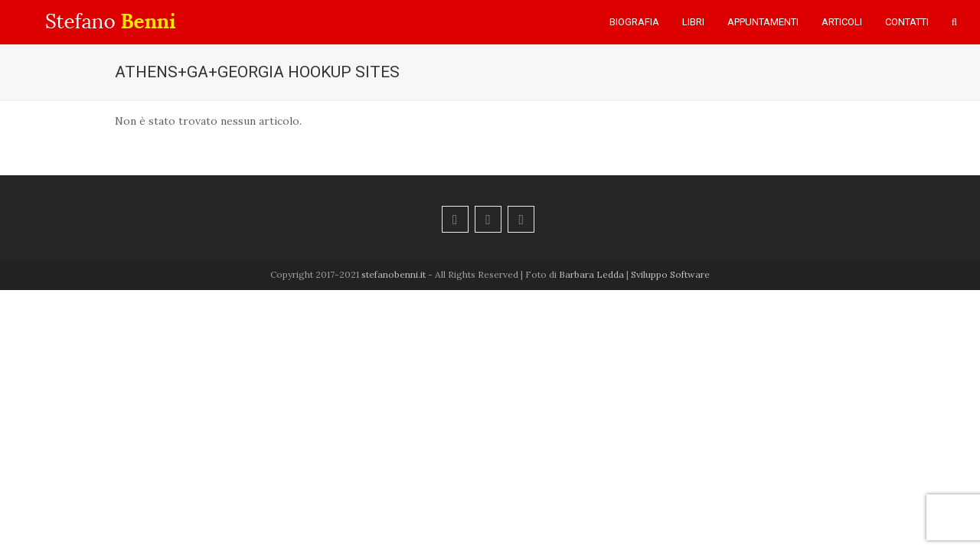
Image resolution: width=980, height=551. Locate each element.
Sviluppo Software (670, 274)
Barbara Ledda (591, 274)
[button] (954, 22)
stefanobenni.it (394, 274)
